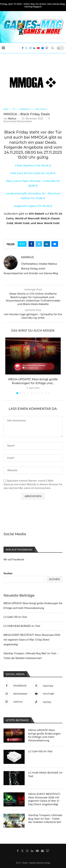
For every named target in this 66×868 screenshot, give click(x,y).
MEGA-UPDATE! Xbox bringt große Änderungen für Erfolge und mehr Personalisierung (44, 735)
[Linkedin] (34, 48)
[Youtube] (38, 48)
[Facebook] (23, 48)
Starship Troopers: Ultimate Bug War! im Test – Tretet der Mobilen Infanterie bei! (45, 818)
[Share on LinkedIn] (47, 244)
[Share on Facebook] (31, 244)
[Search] (52, 48)
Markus (12, 119)
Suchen (8, 573)
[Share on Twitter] (39, 244)
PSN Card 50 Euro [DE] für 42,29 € (33, 173)
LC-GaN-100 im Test (15, 617)
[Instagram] (30, 48)
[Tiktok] (47, 701)
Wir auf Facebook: (14, 559)
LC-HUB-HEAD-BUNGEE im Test (22, 626)
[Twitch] (47, 48)
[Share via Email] (55, 244)
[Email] (43, 48)
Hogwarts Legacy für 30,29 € (33, 206)
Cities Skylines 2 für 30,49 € (33, 165)
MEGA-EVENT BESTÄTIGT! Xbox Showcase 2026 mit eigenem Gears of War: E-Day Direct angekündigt (32, 639)
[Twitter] (26, 48)
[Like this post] (23, 244)
